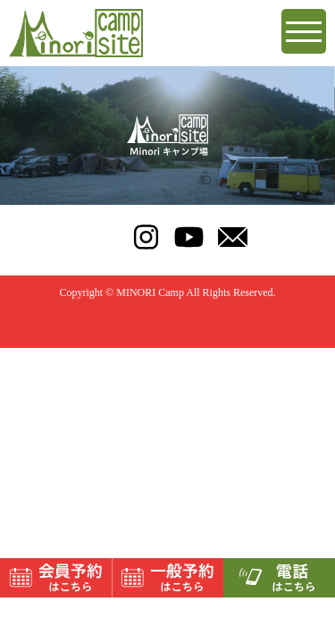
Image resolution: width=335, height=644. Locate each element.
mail (233, 237)
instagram (146, 237)
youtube (189, 237)
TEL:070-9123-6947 (102, 237)
